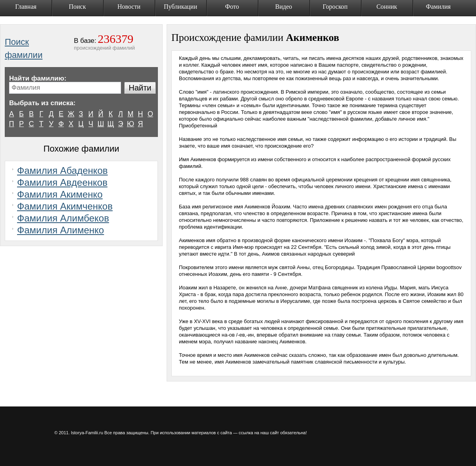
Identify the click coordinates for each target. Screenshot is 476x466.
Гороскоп (335, 7)
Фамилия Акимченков (65, 206)
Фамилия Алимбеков (63, 218)
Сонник (387, 7)
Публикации (180, 7)
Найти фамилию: (38, 78)
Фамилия (438, 7)
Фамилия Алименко (60, 230)
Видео (284, 7)
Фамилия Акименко (60, 194)
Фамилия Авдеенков (62, 182)
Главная (26, 7)
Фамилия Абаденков (62, 170)
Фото (232, 7)
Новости (129, 7)
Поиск (78, 7)
